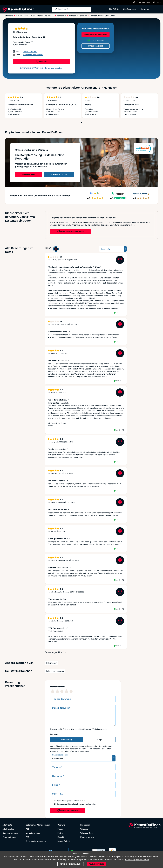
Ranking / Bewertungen (36, 841)
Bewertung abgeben (54, 68)
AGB (58, 801)
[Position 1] (81, 123)
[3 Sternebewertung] (62, 691)
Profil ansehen (19, 114)
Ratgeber (145, 9)
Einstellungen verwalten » (137, 859)
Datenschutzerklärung (65, 804)
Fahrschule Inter (131, 105)
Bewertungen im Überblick (31, 68)
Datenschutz (31, 825)
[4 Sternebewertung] (66, 691)
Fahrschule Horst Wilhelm (20, 105)
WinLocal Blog (86, 833)
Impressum (85, 825)
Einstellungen (44, 825)
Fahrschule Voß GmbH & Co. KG (62, 105)
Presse (60, 829)
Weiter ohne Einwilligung (71, 864)
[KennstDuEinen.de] (18, 9)
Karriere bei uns (87, 837)
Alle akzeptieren (96, 864)
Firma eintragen (9, 837)
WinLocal (84, 829)
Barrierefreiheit (64, 841)
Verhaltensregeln (99, 729)
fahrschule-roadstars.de (33, 55)
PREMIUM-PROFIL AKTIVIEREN (96, 35)
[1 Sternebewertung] (53, 691)
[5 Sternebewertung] (71, 691)
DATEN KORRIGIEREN (96, 46)
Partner (60, 833)
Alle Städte (114, 9)
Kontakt (61, 837)
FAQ (28, 837)
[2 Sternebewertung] (57, 691)
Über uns (61, 825)
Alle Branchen (130, 9)
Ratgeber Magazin (10, 833)
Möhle (88, 105)
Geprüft (119, 313)
